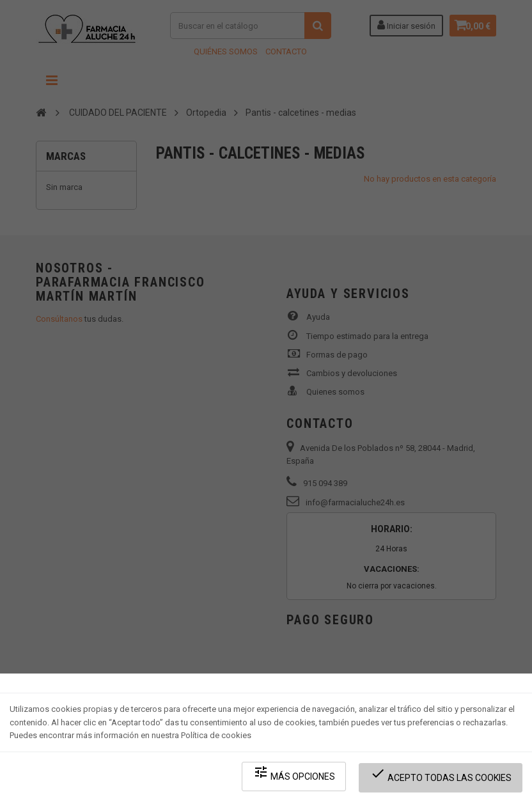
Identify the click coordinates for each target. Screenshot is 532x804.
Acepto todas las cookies (443, 779)
